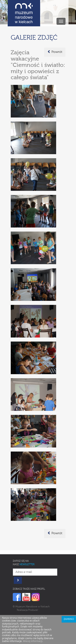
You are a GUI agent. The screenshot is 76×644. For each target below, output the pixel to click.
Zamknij (69, 619)
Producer (33, 610)
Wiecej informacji (33, 641)
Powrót (55, 52)
